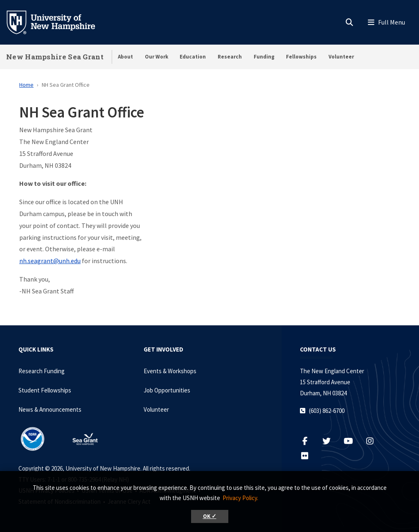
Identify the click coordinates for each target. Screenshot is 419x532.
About (125, 57)
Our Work (157, 57)
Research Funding (42, 371)
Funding (264, 57)
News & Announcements (50, 409)
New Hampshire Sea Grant (55, 57)
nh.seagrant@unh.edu (50, 261)
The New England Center (332, 371)
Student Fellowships (45, 390)
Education (193, 57)
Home (26, 85)
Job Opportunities (167, 390)
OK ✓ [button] (210, 516)
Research (230, 57)
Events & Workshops (170, 371)
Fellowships (301, 57)
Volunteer (341, 57)
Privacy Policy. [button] (240, 498)
